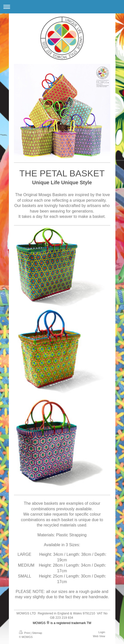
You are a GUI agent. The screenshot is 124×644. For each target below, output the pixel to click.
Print (25, 633)
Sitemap (37, 633)
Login (102, 632)
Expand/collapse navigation (62, 7)
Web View (99, 636)
